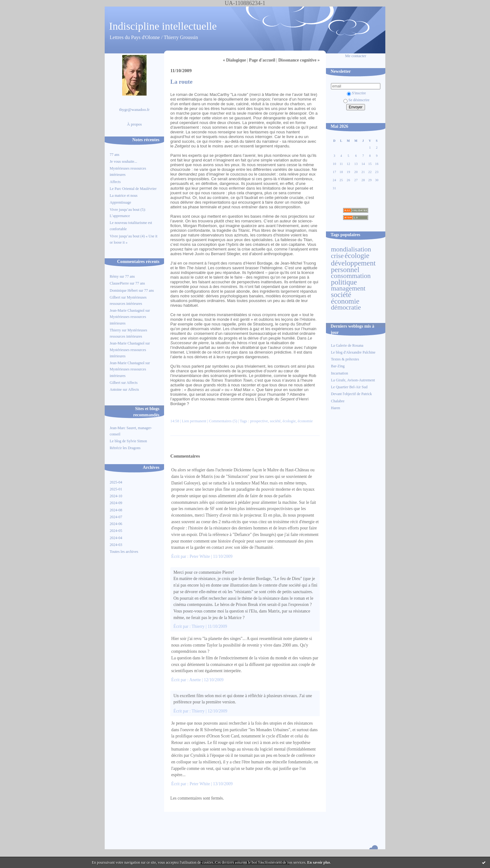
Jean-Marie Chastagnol (127, 310)
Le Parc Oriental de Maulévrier (134, 189)
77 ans (115, 155)
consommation (351, 276)
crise (337, 256)
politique (344, 282)
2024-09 (116, 503)
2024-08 (116, 510)
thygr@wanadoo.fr (134, 110)
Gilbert (115, 297)
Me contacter (356, 56)
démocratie (346, 307)
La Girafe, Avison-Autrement (353, 380)
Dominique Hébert (124, 290)
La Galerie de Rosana (347, 345)
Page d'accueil (262, 60)
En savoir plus (319, 862)
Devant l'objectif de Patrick (351, 394)
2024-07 (116, 517)
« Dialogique (234, 60)
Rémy (114, 276)
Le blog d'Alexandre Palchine (353, 352)
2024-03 (116, 545)
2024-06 (116, 524)
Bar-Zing (338, 366)
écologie (357, 255)
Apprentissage (120, 202)
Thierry (115, 330)
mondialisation (351, 249)
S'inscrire (356, 93)
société (341, 295)
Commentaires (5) (223, 421)
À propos (134, 124)
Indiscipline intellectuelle (163, 26)
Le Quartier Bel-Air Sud (349, 387)
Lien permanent (194, 421)
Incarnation (340, 373)
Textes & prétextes (345, 359)
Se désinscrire (356, 100)
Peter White (200, 556)
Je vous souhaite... (123, 161)
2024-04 (116, 538)
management (348, 288)
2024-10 (116, 496)
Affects (115, 182)
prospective (259, 421)
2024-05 (116, 531)
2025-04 (116, 482)
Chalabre (338, 401)
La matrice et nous (124, 196)
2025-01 (116, 489)
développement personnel (353, 266)
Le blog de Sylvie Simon (128, 441)
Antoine (116, 389)
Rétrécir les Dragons (125, 448)
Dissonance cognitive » (299, 60)
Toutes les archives (124, 552)
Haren (335, 408)
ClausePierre (119, 283)
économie (345, 301)
